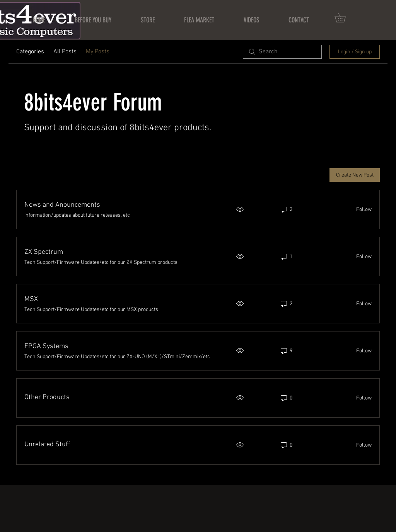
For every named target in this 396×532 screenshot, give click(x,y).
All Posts (65, 52)
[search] (282, 52)
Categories (30, 52)
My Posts (98, 52)
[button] (345, 18)
